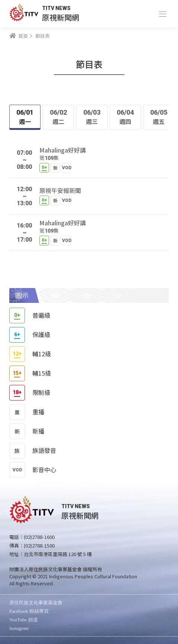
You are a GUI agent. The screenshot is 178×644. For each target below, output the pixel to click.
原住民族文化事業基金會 (36, 603)
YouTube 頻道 (24, 620)
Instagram (19, 628)
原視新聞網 (61, 17)
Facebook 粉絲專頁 (29, 611)
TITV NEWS (56, 8)
